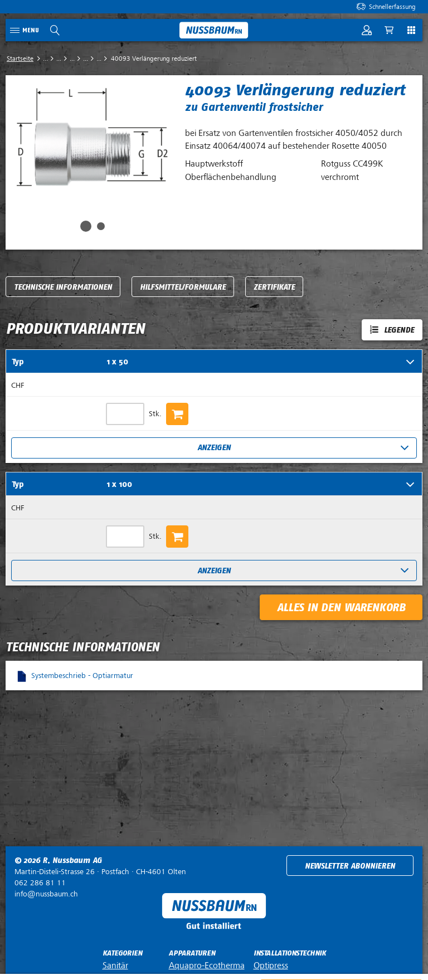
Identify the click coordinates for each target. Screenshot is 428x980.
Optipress (271, 966)
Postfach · (100, 872)
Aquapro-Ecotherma (207, 966)
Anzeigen (214, 448)
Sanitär (115, 966)
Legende (399, 330)
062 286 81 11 (40, 883)
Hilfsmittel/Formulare (183, 287)
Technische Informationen (63, 287)
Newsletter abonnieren (350, 866)
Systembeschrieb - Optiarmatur (82, 676)
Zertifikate (274, 287)
